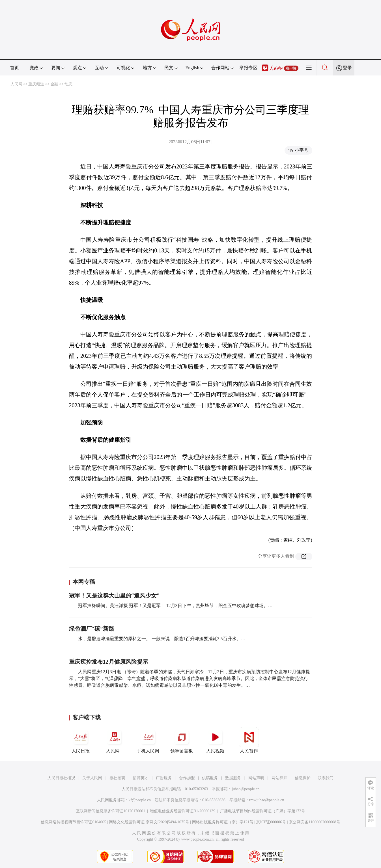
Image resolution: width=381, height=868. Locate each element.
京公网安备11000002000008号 (314, 822)
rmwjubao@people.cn (267, 800)
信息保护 (303, 778)
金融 (54, 84)
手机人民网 (148, 740)
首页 (14, 68)
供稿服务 (210, 778)
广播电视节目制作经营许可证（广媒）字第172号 (263, 811)
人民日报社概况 (61, 778)
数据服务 (233, 778)
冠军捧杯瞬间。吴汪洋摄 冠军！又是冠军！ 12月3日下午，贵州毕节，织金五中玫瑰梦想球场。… (175, 606)
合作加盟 (187, 778)
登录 (347, 68)
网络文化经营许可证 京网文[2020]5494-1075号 (149, 822)
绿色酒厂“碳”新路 (92, 629)
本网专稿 (84, 582)
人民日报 (81, 740)
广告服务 (164, 778)
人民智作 (249, 740)
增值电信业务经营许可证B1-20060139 (183, 811)
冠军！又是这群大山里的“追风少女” (114, 596)
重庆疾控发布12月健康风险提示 (109, 662)
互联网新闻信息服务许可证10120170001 (110, 811)
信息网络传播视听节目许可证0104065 (73, 822)
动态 (68, 84)
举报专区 (248, 68)
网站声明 (256, 778)
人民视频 (215, 740)
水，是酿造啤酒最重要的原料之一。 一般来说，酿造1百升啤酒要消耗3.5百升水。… (162, 639)
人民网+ (114, 740)
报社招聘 (117, 778)
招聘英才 (141, 778)
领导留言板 (182, 740)
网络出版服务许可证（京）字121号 (223, 822)
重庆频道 (36, 84)
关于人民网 (92, 778)
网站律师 (279, 778)
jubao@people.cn (246, 789)
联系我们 (326, 778)
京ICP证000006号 (271, 822)
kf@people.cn (140, 800)
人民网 (16, 84)
